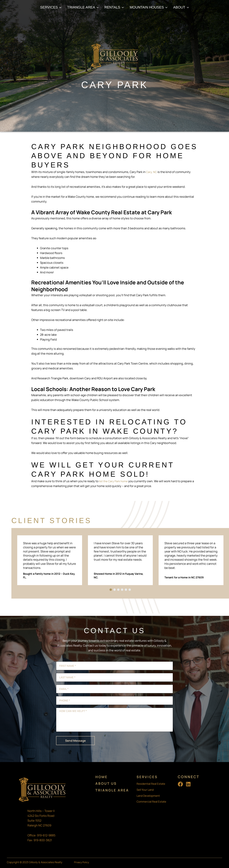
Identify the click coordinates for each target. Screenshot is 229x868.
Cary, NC (152, 172)
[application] (57, 7)
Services (148, 777)
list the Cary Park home (115, 481)
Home (102, 777)
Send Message (75, 741)
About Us (107, 783)
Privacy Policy (82, 862)
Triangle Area (113, 790)
